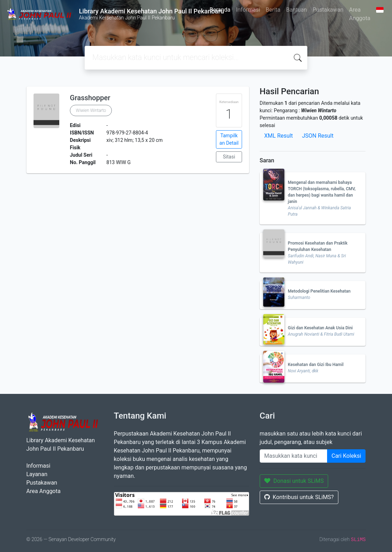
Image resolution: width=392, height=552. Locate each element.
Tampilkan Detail (229, 139)
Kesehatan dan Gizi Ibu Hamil (316, 365)
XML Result (279, 136)
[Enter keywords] (294, 456)
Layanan (37, 474)
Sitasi (229, 157)
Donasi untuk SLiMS (294, 481)
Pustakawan (328, 10)
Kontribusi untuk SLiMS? (299, 497)
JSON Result (318, 136)
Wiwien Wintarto (91, 110)
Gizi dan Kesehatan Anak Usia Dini (320, 328)
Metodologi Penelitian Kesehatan (319, 291)
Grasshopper (90, 98)
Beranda (220, 10)
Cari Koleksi (346, 456)
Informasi (248, 10)
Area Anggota (360, 14)
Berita (273, 10)
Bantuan (297, 10)
